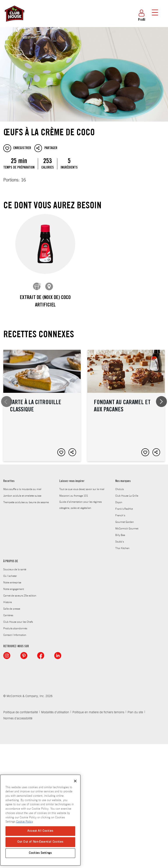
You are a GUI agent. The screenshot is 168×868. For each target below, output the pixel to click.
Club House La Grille (127, 619)
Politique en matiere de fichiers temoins (98, 836)
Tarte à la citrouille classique (42, 399)
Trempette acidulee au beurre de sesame (26, 626)
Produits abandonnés (15, 752)
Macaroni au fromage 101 (74, 619)
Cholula (120, 613)
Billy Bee (120, 659)
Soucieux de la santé (15, 693)
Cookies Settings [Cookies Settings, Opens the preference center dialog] (40, 853)
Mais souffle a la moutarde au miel (22, 613)
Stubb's (120, 665)
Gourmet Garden (125, 646)
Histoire (8, 726)
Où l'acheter (10, 700)
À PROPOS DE (11, 685)
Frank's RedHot (124, 633)
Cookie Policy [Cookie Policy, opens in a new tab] (25, 822)
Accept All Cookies (40, 831)
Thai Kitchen (122, 672)
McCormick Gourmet (127, 652)
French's (120, 639)
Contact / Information (15, 759)
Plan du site (135, 836)
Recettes (9, 605)
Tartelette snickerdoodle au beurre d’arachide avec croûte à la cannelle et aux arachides (42, 516)
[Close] (75, 781)
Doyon (119, 626)
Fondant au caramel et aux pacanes (126, 399)
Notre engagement (14, 713)
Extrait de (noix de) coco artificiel (45, 302)
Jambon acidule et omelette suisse (22, 619)
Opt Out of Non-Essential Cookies (40, 842)
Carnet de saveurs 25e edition (20, 719)
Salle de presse (12, 732)
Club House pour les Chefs (18, 746)
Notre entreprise (12, 706)
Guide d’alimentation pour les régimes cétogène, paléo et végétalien (80, 629)
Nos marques (123, 605)
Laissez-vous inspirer (72, 605)
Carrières (8, 739)
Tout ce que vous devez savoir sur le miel (82, 613)
